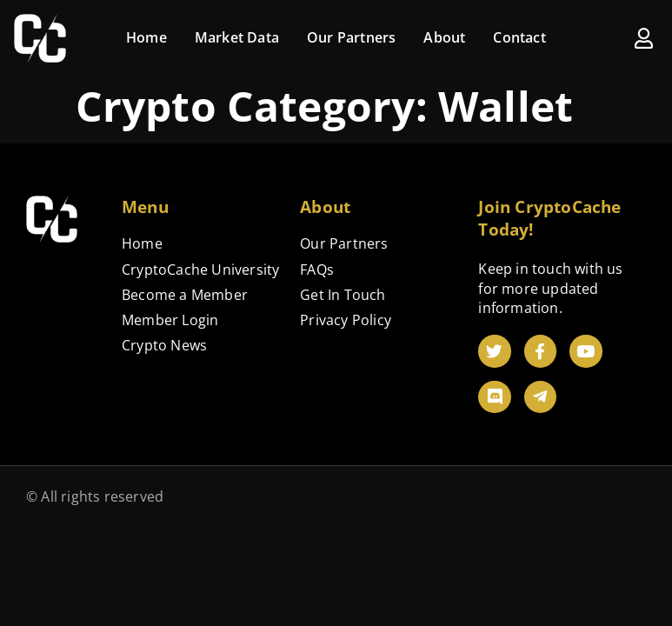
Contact (519, 37)
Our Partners (351, 37)
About (444, 37)
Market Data (237, 37)
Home (146, 37)
